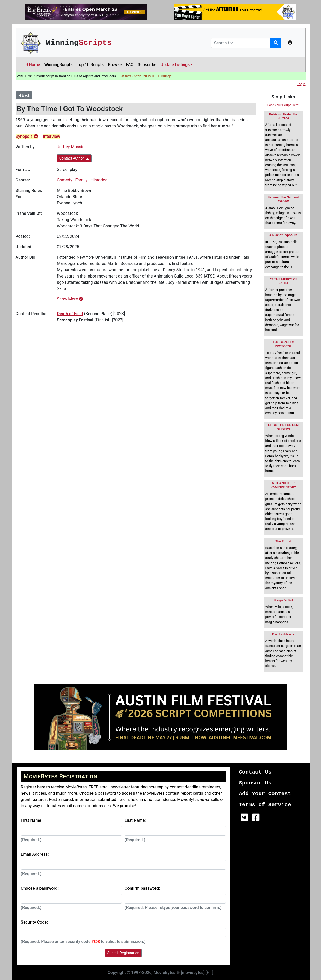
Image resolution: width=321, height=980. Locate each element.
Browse (115, 65)
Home (33, 65)
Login (301, 84)
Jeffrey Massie (71, 147)
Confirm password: (142, 888)
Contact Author (74, 158)
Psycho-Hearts (283, 634)
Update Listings (177, 65)
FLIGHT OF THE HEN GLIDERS (283, 427)
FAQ (130, 65)
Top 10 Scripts (90, 65)
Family (81, 180)
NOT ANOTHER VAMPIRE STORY (283, 485)
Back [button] (24, 95)
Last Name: (135, 820)
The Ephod (283, 541)
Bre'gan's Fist (283, 600)
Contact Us (255, 772)
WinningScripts (58, 65)
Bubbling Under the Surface (283, 116)
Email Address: (35, 854)
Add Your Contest (265, 794)
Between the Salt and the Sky (283, 199)
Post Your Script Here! (283, 105)
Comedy (65, 180)
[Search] (241, 43)
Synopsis (27, 136)
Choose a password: (40, 888)
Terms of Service (265, 805)
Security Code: (34, 922)
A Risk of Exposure (283, 235)
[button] (290, 43)
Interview (52, 136)
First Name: (32, 820)
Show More (70, 299)
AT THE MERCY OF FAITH (283, 281)
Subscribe (147, 65)
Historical (100, 180)
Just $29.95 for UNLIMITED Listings (145, 76)
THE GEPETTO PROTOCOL (283, 344)
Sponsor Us (255, 783)
